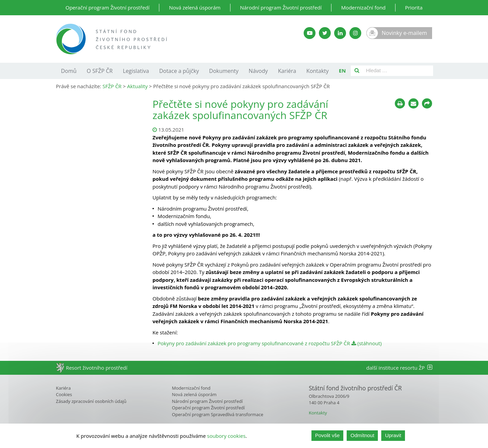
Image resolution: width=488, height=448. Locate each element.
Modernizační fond (363, 7)
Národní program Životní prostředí (281, 7)
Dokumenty (224, 71)
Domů (69, 71)
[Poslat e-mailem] (413, 103)
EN (342, 71)
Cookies (64, 394)
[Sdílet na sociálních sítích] (427, 103)
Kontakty (318, 71)
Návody (258, 71)
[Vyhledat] (357, 71)
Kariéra (287, 71)
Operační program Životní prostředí (107, 7)
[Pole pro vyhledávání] (398, 71)
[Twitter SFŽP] (325, 33)
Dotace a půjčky (179, 71)
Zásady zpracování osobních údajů (91, 401)
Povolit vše (328, 436)
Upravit (393, 436)
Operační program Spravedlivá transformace (218, 414)
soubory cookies (226, 436)
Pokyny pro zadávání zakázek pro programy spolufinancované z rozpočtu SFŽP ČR (254, 343)
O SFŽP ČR (100, 71)
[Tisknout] (400, 103)
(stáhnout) (367, 343)
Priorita (414, 7)
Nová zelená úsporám (195, 7)
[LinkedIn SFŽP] (340, 33)
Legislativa (136, 71)
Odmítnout (362, 436)
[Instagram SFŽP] (355, 33)
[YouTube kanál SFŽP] (310, 33)
